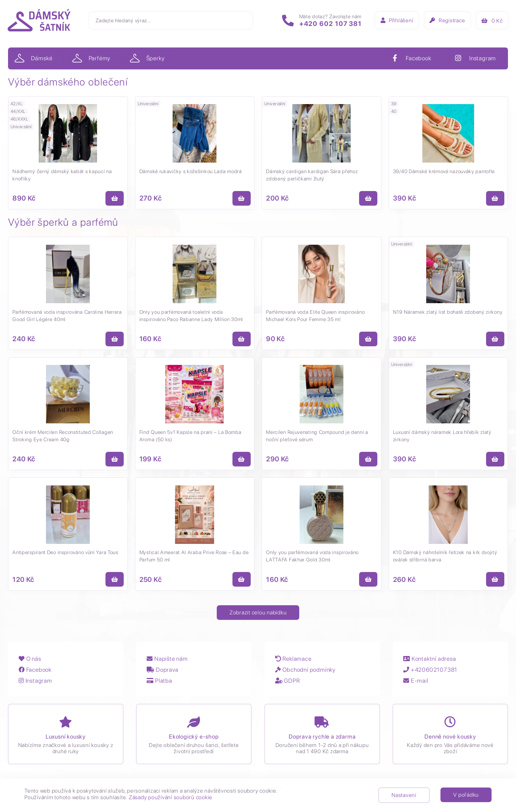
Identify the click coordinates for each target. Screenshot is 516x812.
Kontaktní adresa (431, 662)
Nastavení (404, 795)
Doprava (163, 673)
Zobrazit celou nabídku (258, 615)
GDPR (289, 684)
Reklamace (294, 662)
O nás (30, 662)
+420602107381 (432, 673)
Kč (491, 22)
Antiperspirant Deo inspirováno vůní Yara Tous (66, 554)
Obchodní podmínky (306, 673)
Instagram (36, 684)
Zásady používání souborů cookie (171, 797)
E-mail (417, 684)
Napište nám (168, 662)
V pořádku (466, 795)
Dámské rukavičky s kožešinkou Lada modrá (191, 172)
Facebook (35, 673)
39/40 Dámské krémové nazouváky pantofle (444, 172)
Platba (160, 684)
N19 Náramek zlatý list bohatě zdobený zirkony (448, 313)
